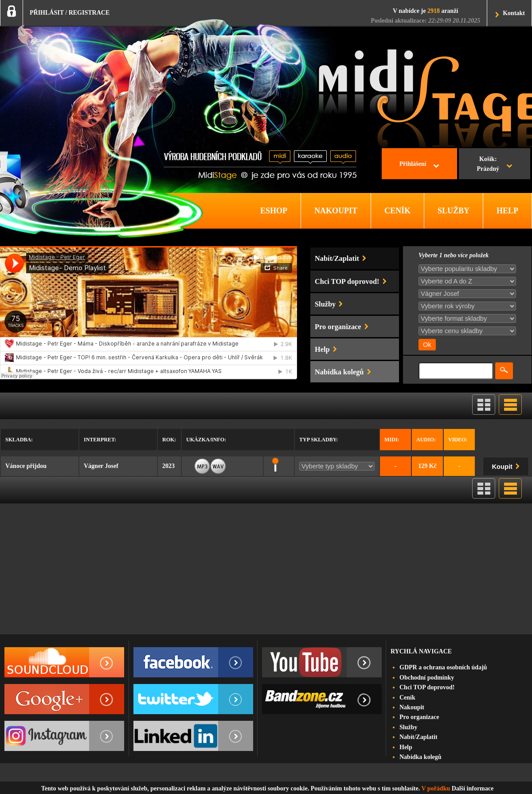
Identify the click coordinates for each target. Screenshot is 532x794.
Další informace (473, 788)
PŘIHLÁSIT (47, 13)
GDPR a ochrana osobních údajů (443, 667)
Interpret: (100, 440)
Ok (427, 345)
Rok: (169, 440)
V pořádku (436, 788)
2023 (168, 466)
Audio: (426, 440)
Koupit (508, 465)
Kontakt (514, 13)
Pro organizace (419, 717)
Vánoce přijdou (26, 466)
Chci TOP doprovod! (427, 687)
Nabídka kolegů (421, 757)
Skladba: (19, 440)
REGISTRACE (89, 13)
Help (406, 747)
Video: (458, 440)
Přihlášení (413, 164)
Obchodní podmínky (427, 678)
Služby (408, 727)
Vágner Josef (101, 466)
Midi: (392, 440)
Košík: (488, 165)
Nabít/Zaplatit (419, 737)
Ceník (407, 698)
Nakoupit (412, 707)
